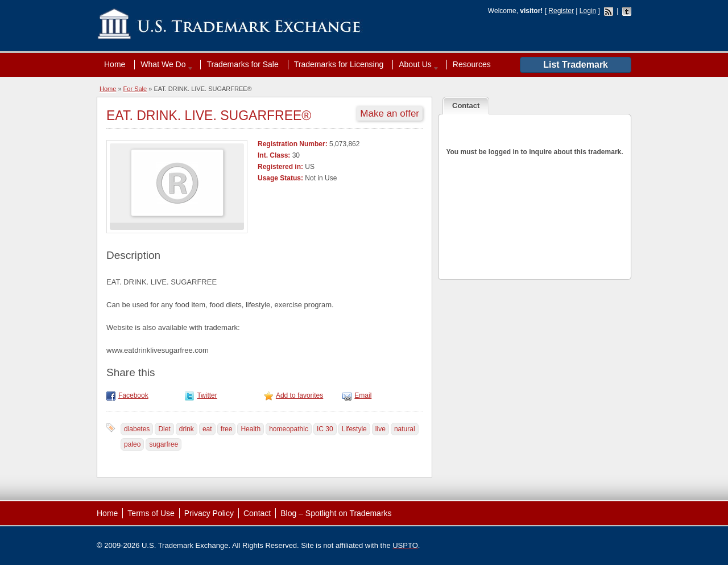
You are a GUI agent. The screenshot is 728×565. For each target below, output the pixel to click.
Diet (164, 429)
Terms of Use (151, 513)
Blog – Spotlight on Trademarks (336, 513)
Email (363, 395)
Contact (257, 513)
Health (251, 429)
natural (405, 429)
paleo (132, 444)
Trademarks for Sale (242, 64)
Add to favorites (299, 395)
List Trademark (576, 65)
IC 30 (325, 429)
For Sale (135, 89)
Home (115, 64)
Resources (472, 64)
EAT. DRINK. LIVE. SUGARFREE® (209, 116)
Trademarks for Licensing (339, 64)
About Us (416, 64)
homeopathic (289, 429)
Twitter (207, 395)
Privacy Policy (209, 513)
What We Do (164, 64)
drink (187, 429)
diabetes (137, 429)
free (227, 429)
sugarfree (164, 444)
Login (588, 11)
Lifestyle (354, 429)
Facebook (133, 395)
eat (207, 429)
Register (561, 11)
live (380, 429)
